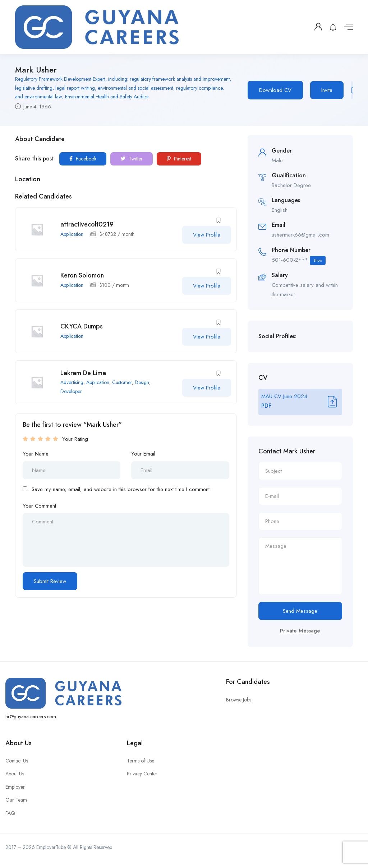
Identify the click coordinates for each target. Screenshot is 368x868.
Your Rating (75, 439)
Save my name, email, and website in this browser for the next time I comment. (121, 489)
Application (72, 234)
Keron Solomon (82, 275)
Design (142, 382)
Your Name (36, 454)
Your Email (143, 454)
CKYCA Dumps (82, 326)
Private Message (300, 631)
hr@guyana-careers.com (31, 717)
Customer (122, 382)
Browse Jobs (239, 700)
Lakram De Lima (83, 373)
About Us (15, 774)
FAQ (10, 813)
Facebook (83, 159)
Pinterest (179, 159)
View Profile (207, 235)
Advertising (72, 382)
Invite (327, 90)
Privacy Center (142, 774)
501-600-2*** (299, 260)
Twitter (132, 159)
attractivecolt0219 (87, 224)
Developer (71, 391)
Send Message (300, 611)
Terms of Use (141, 761)
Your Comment (39, 506)
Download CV (275, 90)
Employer (15, 787)
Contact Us (17, 761)
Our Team (16, 800)
